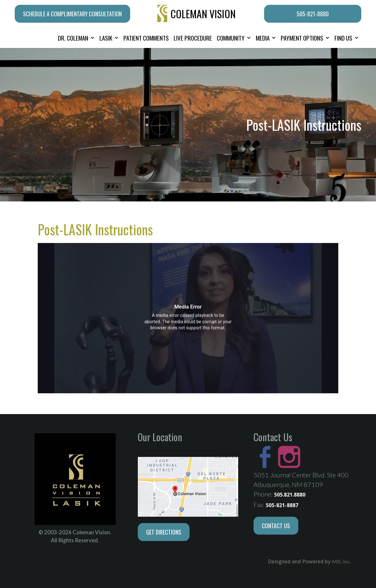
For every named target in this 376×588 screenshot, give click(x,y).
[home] (197, 14)
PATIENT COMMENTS (146, 38)
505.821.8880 (290, 495)
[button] (76, 38)
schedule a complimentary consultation (72, 14)
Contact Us (276, 526)
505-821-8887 (282, 505)
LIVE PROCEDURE (193, 38)
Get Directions (164, 532)
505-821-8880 (313, 14)
